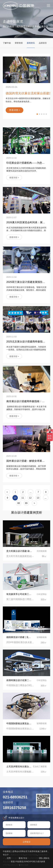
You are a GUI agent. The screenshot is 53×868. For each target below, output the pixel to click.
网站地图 (24, 865)
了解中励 (7, 43)
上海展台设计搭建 (17, 855)
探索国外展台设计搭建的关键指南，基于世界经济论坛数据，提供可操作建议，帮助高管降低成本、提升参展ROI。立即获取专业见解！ (26, 469)
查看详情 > (14, 178)
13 (38, 498)
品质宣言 (43, 43)
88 (19, 503)
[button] (37, 114)
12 (30, 498)
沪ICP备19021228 (11, 865)
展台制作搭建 (33, 858)
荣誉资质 (19, 43)
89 (26, 503)
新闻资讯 (31, 43)
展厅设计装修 (31, 855)
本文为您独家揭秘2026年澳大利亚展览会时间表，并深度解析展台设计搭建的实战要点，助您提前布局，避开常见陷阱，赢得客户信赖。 (26, 230)
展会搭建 (7, 862)
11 (23, 498)
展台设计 (15, 858)
